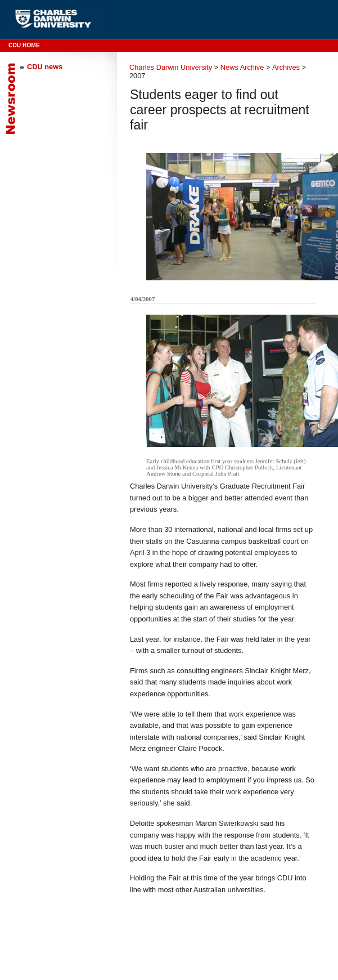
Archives (286, 67)
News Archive (242, 67)
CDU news (45, 67)
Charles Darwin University (171, 67)
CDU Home (24, 45)
